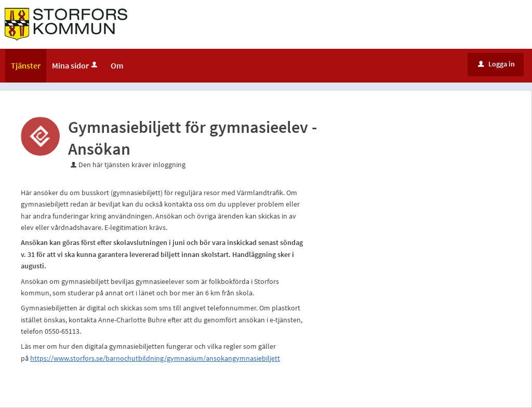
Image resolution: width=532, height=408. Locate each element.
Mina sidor (76, 65)
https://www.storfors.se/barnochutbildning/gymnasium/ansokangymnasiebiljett (155, 358)
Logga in (496, 64)
